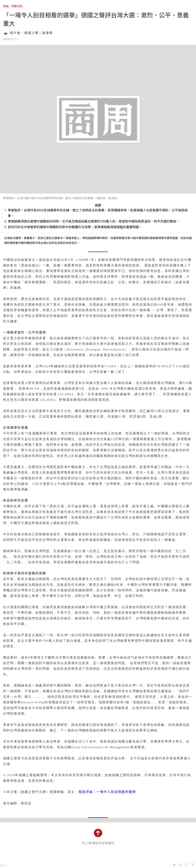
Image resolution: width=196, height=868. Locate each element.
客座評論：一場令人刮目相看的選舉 (107, 792)
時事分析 (17, 6)
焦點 (6, 6)
